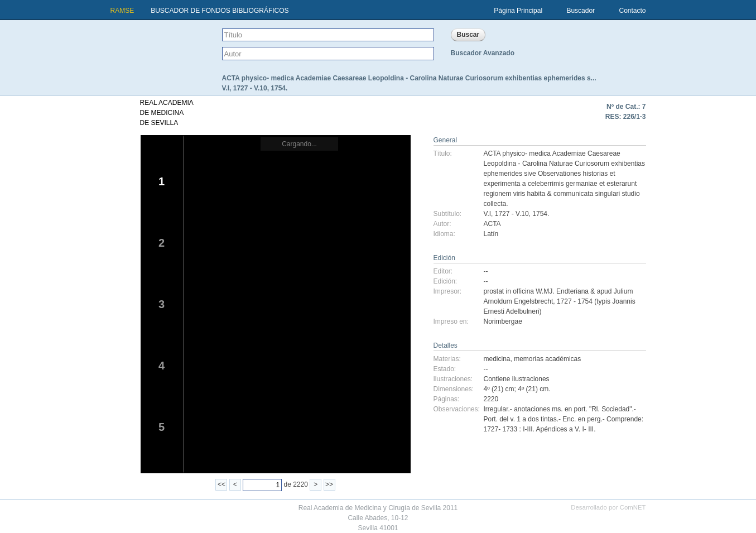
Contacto (632, 11)
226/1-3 (635, 117)
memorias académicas (547, 359)
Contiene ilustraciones (517, 379)
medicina (497, 359)
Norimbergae (503, 321)
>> (329, 484)
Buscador (581, 11)
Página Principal (518, 11)
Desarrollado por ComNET (608, 507)
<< (221, 484)
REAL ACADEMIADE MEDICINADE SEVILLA (167, 113)
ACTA (492, 224)
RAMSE (122, 11)
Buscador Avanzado (483, 53)
